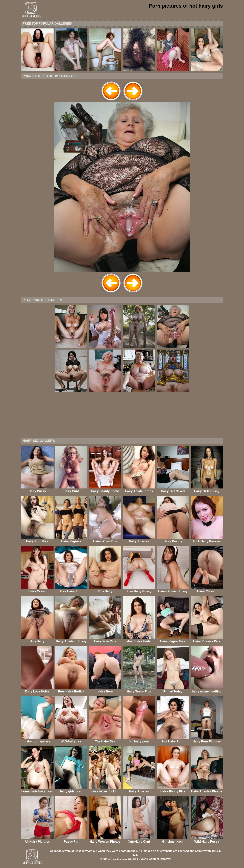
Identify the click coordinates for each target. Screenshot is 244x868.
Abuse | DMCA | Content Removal (150, 859)
